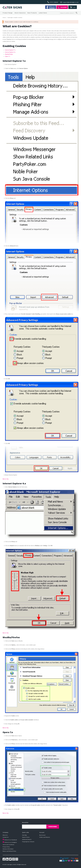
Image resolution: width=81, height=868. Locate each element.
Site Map (24, 835)
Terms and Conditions (8, 845)
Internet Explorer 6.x (10, 52)
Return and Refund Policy (9, 851)
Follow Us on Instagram (11, 842)
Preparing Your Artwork (28, 842)
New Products (32, 13)
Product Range (8, 13)
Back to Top (6, 479)
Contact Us (6, 837)
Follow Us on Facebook (11, 840)
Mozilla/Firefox (9, 54)
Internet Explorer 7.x (10, 50)
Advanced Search (27, 839)
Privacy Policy (6, 847)
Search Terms (26, 837)
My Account (42, 835)
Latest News (43, 13)
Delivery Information (8, 849)
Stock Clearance (20, 13)
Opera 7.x (8, 56)
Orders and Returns (45, 837)
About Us (5, 835)
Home (4, 18)
